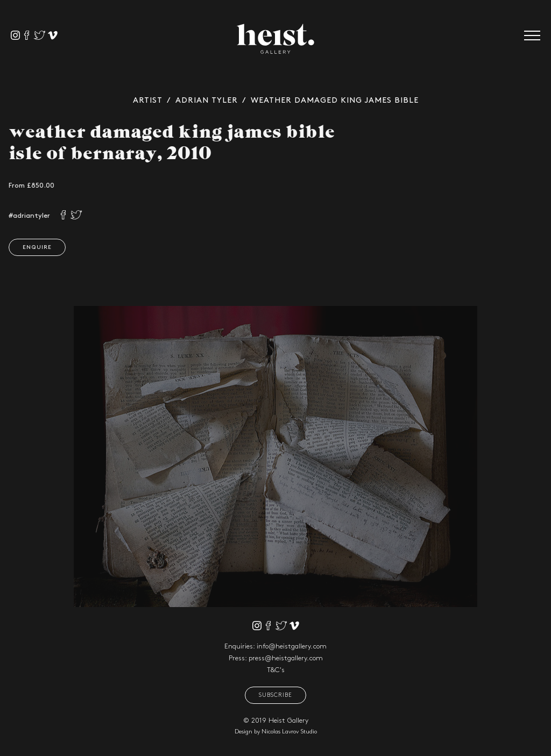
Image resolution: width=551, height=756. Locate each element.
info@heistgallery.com (292, 646)
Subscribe (275, 695)
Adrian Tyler (207, 101)
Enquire (36, 247)
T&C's (276, 670)
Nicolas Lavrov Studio (289, 732)
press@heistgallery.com (286, 658)
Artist (148, 101)
